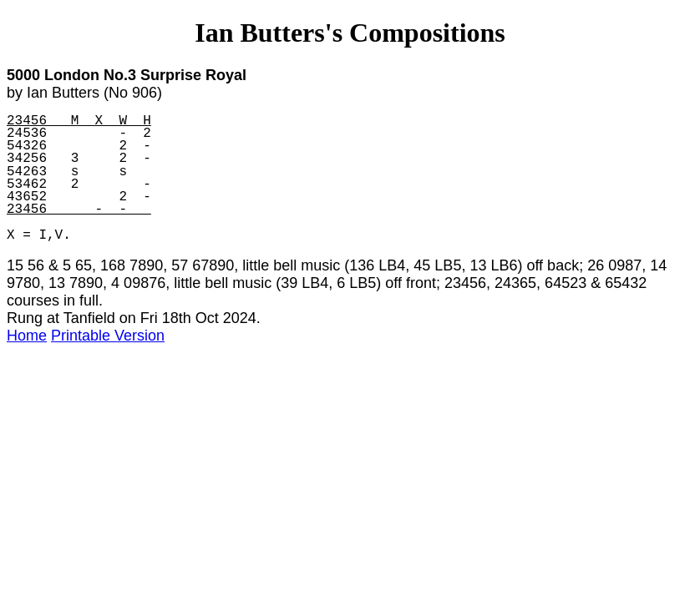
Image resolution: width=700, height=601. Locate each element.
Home (27, 336)
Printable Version (108, 336)
